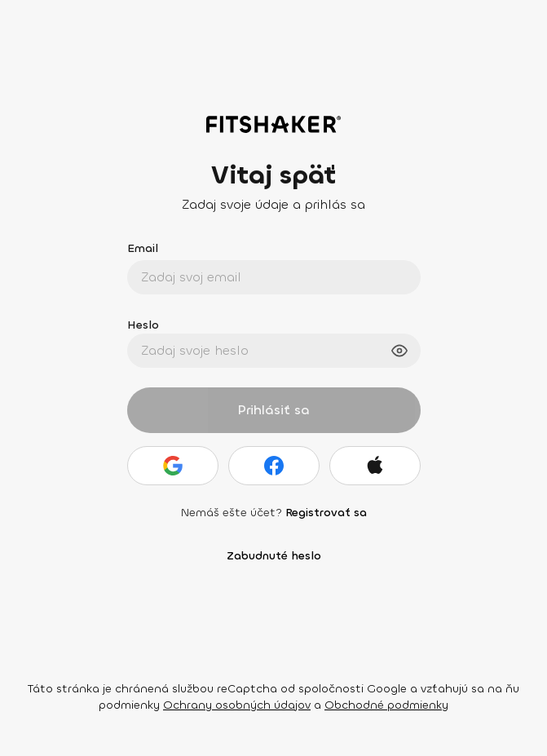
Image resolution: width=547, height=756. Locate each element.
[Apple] (375, 466)
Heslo (143, 325)
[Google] (173, 466)
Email (143, 248)
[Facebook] (274, 466)
